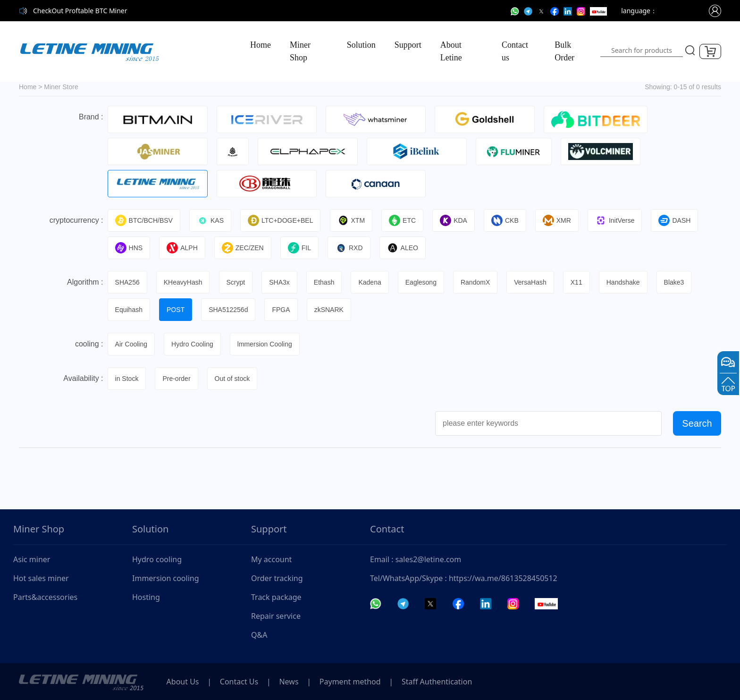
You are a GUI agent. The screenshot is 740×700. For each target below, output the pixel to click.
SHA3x (281, 282)
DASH (679, 220)
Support (408, 45)
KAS (211, 220)
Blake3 (679, 282)
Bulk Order (564, 51)
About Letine (451, 51)
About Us (183, 682)
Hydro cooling (157, 559)
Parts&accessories (45, 597)
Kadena (372, 282)
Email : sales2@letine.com (416, 559)
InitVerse (619, 220)
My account (271, 559)
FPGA (283, 310)
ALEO (405, 248)
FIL (301, 248)
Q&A (259, 635)
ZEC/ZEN (244, 248)
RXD (351, 248)
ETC (405, 220)
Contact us (515, 51)
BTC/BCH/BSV (144, 220)
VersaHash (534, 282)
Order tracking (277, 578)
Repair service (276, 616)
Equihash (129, 310)
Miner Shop (300, 51)
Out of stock (234, 379)
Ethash (327, 282)
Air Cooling (132, 344)
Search (697, 423)
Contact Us (241, 682)
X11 (581, 282)
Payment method (355, 682)
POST (177, 310)
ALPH (183, 248)
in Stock (127, 379)
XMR (561, 220)
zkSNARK (331, 310)
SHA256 (128, 282)
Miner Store (61, 87)
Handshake (628, 282)
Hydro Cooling (193, 344)
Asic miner (32, 559)
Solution (361, 45)
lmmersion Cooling (266, 344)
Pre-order (177, 379)
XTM (353, 220)
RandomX (479, 282)
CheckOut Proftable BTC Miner (80, 11)
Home (261, 45)
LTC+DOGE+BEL (282, 220)
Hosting (146, 597)
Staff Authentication (443, 682)
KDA (456, 220)
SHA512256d (230, 310)
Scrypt (237, 282)
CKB (508, 220)
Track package (276, 597)
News (292, 682)
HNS (130, 248)
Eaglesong (424, 282)
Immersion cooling (166, 578)
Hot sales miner (41, 578)
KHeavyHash (184, 282)
